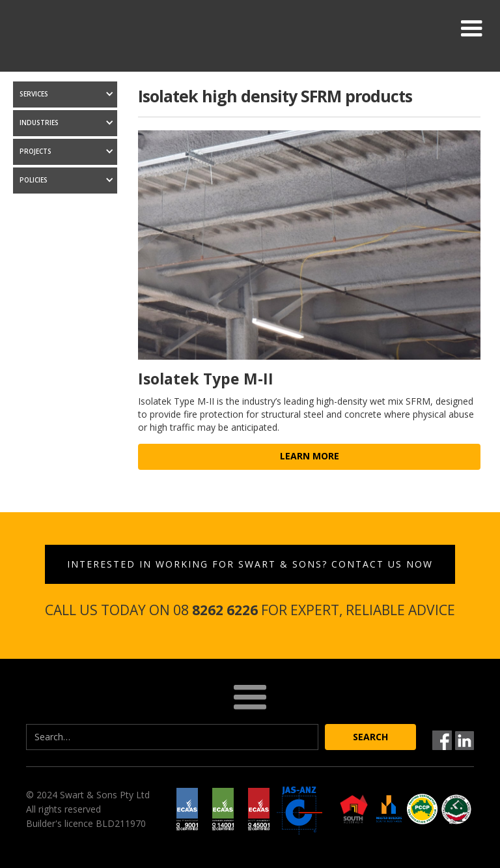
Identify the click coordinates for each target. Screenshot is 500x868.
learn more (310, 456)
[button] (471, 29)
